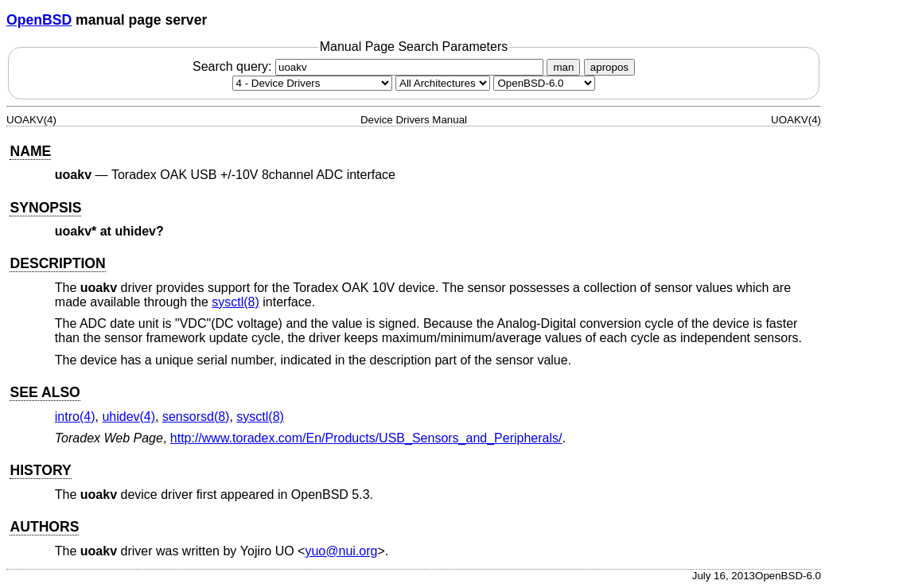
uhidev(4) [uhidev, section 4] (128, 417)
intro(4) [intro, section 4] (75, 417)
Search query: (370, 66)
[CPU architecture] (443, 83)
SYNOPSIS (45, 208)
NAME (30, 151)
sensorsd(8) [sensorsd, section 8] (196, 417)
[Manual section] (312, 83)
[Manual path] (544, 83)
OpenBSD (39, 20)
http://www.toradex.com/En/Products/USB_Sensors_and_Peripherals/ (366, 438)
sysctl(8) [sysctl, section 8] (235, 302)
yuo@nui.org (341, 551)
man (563, 67)
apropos (609, 67)
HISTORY (40, 470)
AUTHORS (44, 527)
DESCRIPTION (57, 263)
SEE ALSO (45, 392)
